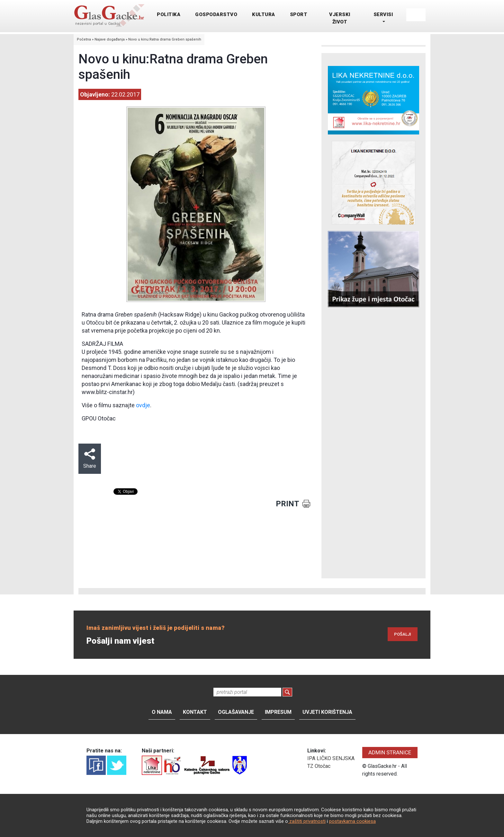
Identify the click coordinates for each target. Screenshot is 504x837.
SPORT (299, 14)
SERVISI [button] (383, 14)
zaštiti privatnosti (307, 821)
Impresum (278, 712)
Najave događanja (110, 39)
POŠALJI (403, 634)
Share (90, 459)
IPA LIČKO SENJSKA (331, 758)
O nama (162, 712)
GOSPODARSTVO (216, 14)
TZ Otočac (319, 766)
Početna (84, 39)
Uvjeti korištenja (327, 712)
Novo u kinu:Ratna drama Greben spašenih (165, 39)
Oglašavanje (236, 712)
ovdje (143, 405)
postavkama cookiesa (352, 821)
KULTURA (264, 14)
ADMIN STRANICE (390, 752)
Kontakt (195, 712)
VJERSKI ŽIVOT (340, 18)
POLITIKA (169, 14)
